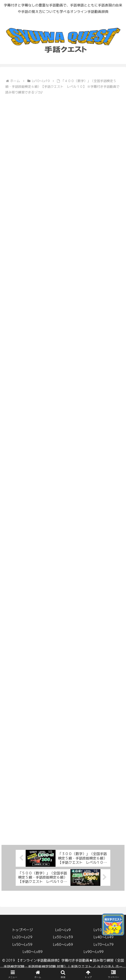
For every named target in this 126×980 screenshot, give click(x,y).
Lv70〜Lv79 (104, 944)
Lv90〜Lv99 (94, 952)
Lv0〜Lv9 (63, 930)
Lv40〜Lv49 (104, 937)
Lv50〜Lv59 (22, 944)
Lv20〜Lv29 (22, 937)
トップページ (22, 930)
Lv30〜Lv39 (63, 937)
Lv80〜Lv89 (33, 952)
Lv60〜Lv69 (63, 944)
